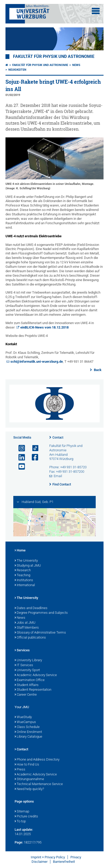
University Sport (27, 670)
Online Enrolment (28, 732)
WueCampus (25, 722)
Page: (19, 842)
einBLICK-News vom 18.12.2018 (44, 327)
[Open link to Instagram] (20, 448)
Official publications (30, 638)
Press (20, 770)
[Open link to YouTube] (20, 467)
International (25, 585)
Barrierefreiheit (64, 862)
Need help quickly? (29, 789)
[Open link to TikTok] (33, 448)
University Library (28, 660)
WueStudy (23, 717)
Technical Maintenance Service (39, 784)
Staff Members (27, 628)
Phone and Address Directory (37, 760)
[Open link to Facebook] (33, 457)
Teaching (22, 575)
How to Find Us (27, 765)
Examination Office (30, 680)
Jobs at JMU (25, 623)
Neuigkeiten (17, 70)
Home (20, 551)
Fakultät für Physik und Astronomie (54, 57)
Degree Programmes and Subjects (41, 613)
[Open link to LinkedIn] (20, 457)
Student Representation (33, 690)
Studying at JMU (28, 566)
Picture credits (26, 817)
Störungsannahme (29, 779)
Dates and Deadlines (31, 608)
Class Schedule (27, 727)
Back (97, 370)
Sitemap (22, 812)
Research (23, 570)
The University (26, 561)
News (76, 65)
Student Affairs (27, 685)
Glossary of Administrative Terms (40, 633)
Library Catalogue (28, 737)
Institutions (24, 580)
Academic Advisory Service (36, 675)
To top (20, 822)
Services (22, 651)
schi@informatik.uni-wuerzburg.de (37, 362)
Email (58, 476)
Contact (58, 438)
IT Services (24, 665)
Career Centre (26, 695)
